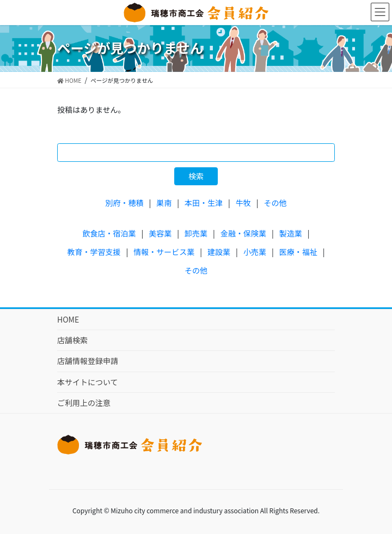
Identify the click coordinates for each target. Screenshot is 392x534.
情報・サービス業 (164, 252)
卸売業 (196, 233)
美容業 (160, 233)
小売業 (255, 252)
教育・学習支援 (94, 252)
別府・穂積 (124, 203)
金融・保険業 (243, 233)
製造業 (291, 233)
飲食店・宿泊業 (109, 233)
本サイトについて (88, 382)
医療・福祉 (298, 252)
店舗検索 (72, 340)
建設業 (219, 252)
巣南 (164, 203)
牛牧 (243, 203)
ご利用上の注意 (84, 403)
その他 (275, 203)
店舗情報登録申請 (88, 361)
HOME (68, 319)
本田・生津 (204, 203)
